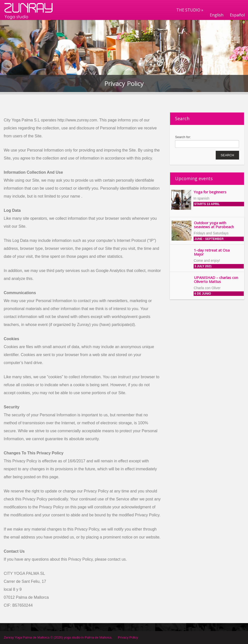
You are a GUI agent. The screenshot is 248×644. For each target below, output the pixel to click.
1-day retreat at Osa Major (212, 252)
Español (237, 15)
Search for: (183, 137)
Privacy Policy (128, 637)
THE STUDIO (190, 10)
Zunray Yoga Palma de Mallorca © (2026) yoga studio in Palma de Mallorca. (58, 637)
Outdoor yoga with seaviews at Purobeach (214, 225)
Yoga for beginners (210, 192)
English (217, 15)
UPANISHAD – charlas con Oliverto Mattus (216, 280)
